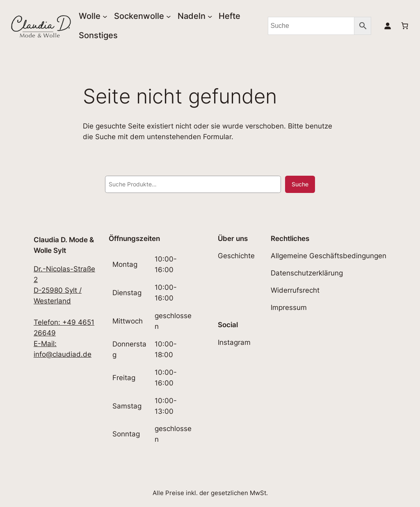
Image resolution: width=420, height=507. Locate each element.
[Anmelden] (388, 26)
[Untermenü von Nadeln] (210, 16)
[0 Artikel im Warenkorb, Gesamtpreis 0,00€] (405, 26)
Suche (300, 184)
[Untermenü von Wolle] (105, 16)
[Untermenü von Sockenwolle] (169, 16)
